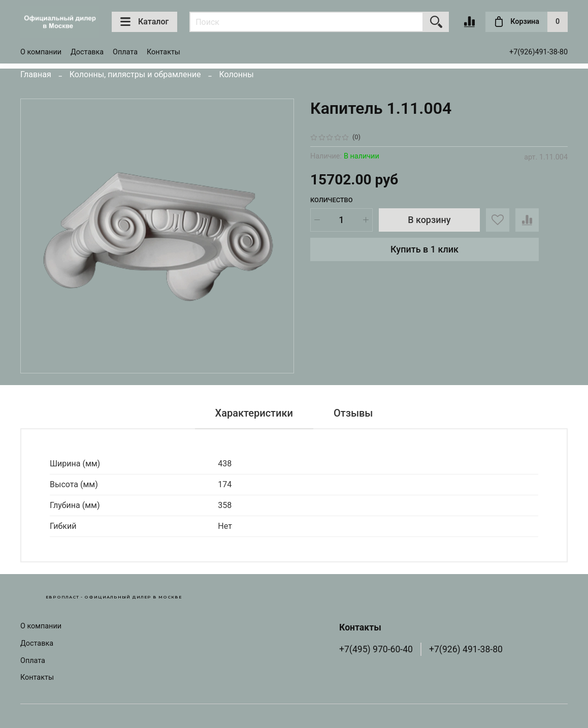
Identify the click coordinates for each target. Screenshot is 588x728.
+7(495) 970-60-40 (376, 649)
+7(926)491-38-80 (538, 52)
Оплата (125, 52)
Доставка (87, 52)
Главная (36, 74)
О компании (41, 52)
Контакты (164, 52)
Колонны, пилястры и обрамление (135, 74)
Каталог (144, 22)
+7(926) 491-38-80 (466, 649)
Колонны (236, 74)
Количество (332, 200)
